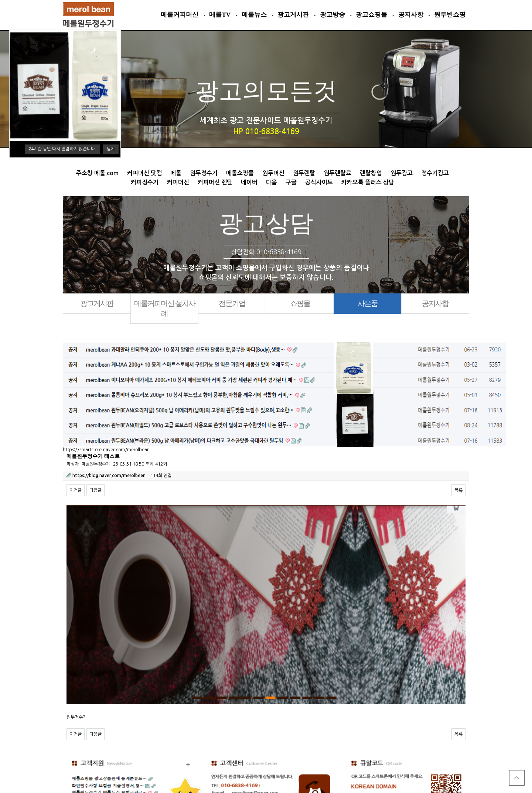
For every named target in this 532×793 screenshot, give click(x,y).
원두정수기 (204, 173)
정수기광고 (435, 173)
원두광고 (402, 173)
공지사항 (411, 15)
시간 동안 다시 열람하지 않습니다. (62, 149)
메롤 (176, 173)
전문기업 (232, 303)
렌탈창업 (371, 173)
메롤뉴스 (254, 15)
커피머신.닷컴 (144, 173)
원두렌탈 (304, 173)
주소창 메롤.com (97, 173)
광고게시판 (293, 15)
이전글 (76, 490)
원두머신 (273, 173)
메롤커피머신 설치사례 (165, 308)
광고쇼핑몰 (371, 15)
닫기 (111, 149)
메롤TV (220, 15)
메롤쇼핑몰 (240, 173)
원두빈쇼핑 (450, 15)
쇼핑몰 (300, 303)
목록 (458, 490)
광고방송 (332, 15)
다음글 (96, 490)
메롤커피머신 (180, 15)
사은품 (368, 303)
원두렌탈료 (337, 173)
